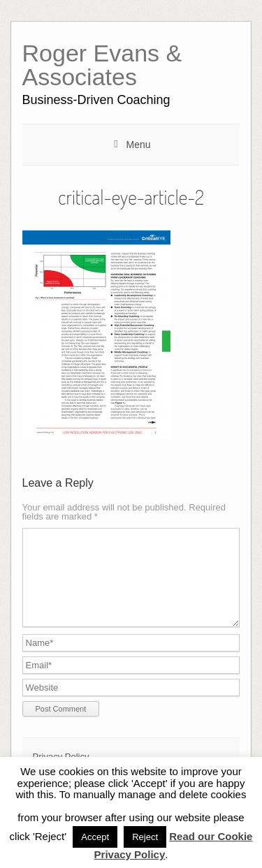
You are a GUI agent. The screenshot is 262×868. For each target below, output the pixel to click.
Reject (145, 837)
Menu (138, 145)
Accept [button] (95, 837)
